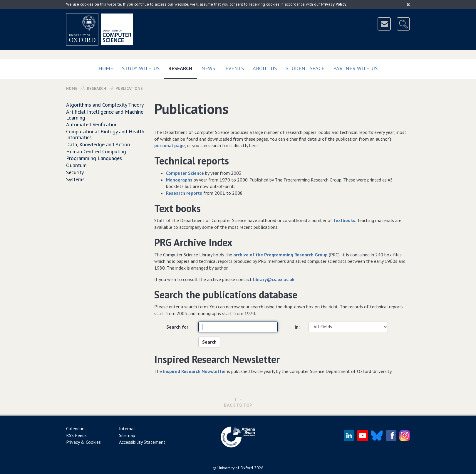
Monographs (179, 180)
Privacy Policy (334, 4)
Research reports (184, 193)
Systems (75, 179)
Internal (127, 428)
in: (297, 327)
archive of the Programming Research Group (280, 255)
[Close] (408, 4)
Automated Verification (92, 124)
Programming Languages (94, 158)
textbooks (344, 220)
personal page (170, 145)
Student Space (305, 68)
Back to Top (238, 402)
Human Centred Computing (96, 151)
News (208, 68)
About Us (265, 68)
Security (75, 172)
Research (183, 67)
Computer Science (185, 173)
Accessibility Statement (142, 442)
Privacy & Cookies (83, 442)
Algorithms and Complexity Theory (105, 105)
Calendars (76, 428)
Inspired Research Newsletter (195, 371)
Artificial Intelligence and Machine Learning (105, 115)
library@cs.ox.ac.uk (274, 279)
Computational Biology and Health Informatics (105, 134)
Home (106, 68)
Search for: (178, 327)
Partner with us (355, 68)
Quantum (76, 165)
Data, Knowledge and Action (98, 144)
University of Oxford (235, 468)
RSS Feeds (76, 435)
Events (235, 68)
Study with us (141, 68)
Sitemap (127, 435)
